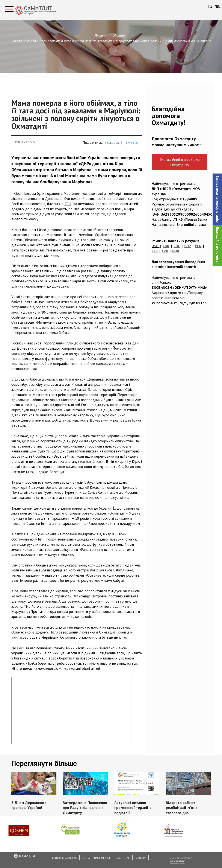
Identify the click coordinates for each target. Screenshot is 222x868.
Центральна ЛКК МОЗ (65, 858)
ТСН (68, 204)
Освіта (86, 858)
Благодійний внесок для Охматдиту (180, 162)
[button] (217, 199)
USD (155, 246)
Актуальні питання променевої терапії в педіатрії (133, 808)
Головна (101, 36)
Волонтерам (123, 858)
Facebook (112, 143)
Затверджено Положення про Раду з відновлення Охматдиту (85, 808)
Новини (119, 36)
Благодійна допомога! (217, 245)
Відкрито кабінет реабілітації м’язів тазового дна (182, 808)
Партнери (140, 858)
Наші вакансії (102, 858)
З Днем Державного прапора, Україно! (29, 805)
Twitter (132, 143)
